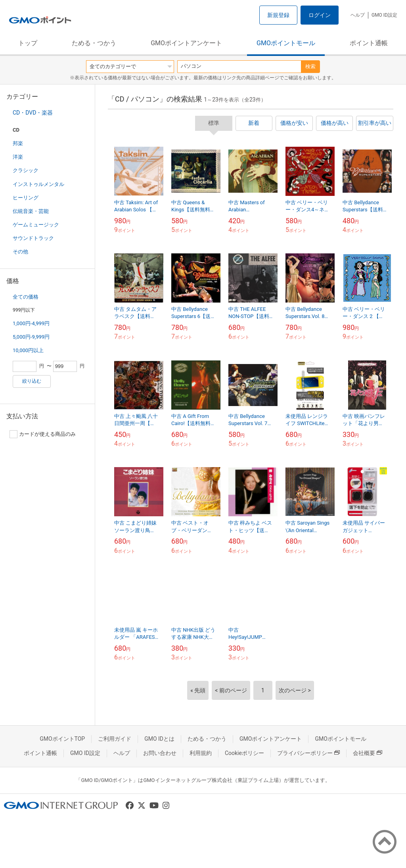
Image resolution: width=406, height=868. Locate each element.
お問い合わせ (160, 753)
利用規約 (201, 753)
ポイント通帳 (369, 43)
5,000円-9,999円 (31, 337)
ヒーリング (26, 198)
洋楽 (18, 157)
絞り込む (32, 381)
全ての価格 (26, 297)
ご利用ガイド (115, 739)
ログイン (320, 15)
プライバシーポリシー (308, 753)
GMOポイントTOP (62, 739)
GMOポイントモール (286, 43)
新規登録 (278, 15)
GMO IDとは (159, 739)
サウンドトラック (33, 238)
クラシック (26, 170)
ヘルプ (358, 15)
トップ (28, 43)
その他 (20, 252)
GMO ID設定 (384, 15)
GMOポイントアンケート (186, 43)
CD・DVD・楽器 (33, 113)
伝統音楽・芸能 (31, 211)
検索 (310, 66)
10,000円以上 (28, 350)
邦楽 (18, 143)
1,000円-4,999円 (31, 323)
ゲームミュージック (36, 225)
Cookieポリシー (244, 753)
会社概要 (368, 753)
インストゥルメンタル (38, 184)
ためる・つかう (94, 43)
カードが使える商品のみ (43, 434)
